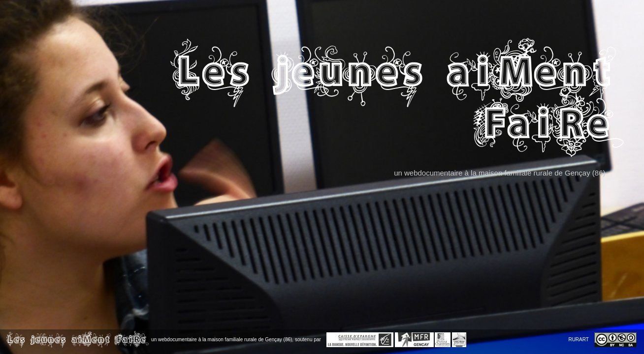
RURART (578, 339)
